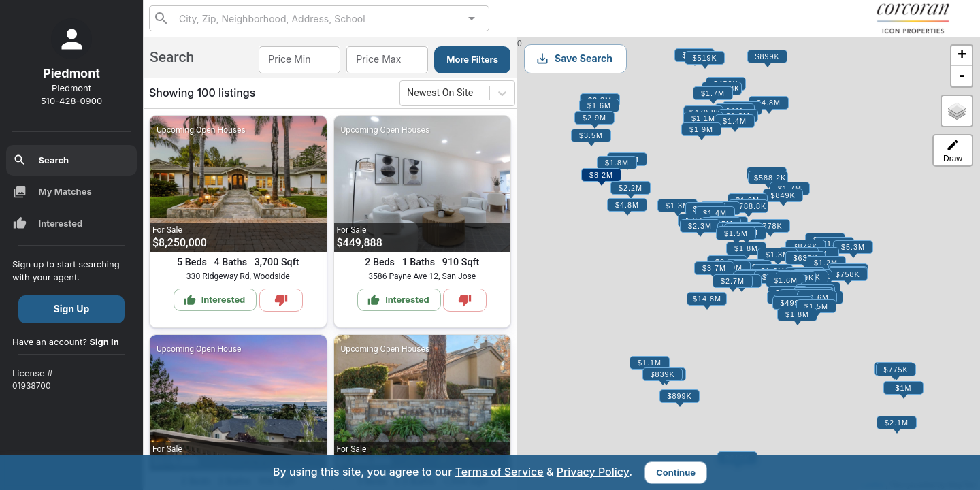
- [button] (962, 76)
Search (41, 160)
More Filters (472, 59)
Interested (48, 223)
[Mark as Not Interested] (281, 300)
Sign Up (72, 309)
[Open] (472, 18)
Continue (676, 472)
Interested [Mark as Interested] (215, 300)
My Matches (52, 192)
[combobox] (319, 18)
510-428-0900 (71, 101)
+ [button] (962, 56)
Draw (953, 151)
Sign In (104, 342)
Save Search (574, 59)
